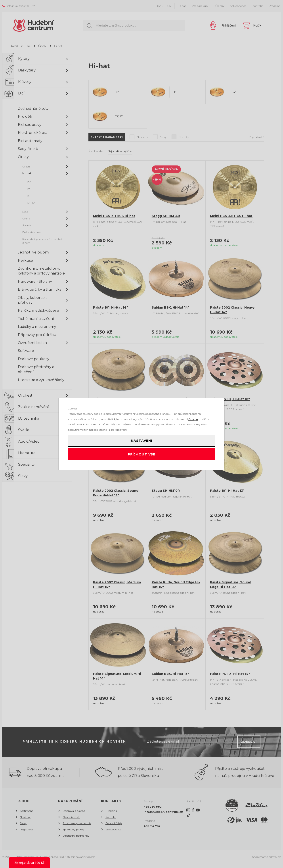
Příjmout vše (142, 456)
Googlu (193, 415)
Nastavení (141, 439)
